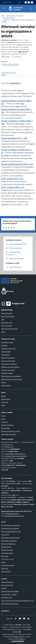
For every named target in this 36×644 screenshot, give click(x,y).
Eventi (3, 416)
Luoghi (3, 419)
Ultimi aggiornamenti (8, 565)
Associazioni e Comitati (8, 434)
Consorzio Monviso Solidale (10, 591)
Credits (3, 562)
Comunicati (5, 402)
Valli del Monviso (7, 597)
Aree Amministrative (8, 316)
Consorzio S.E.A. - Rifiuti (9, 594)
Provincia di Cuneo (7, 585)
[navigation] (4, 8)
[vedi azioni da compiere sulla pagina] (16, 57)
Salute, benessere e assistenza (11, 376)
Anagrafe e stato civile (8, 348)
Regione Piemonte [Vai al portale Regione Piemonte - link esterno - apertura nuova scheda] (7, 2)
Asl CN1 (4, 588)
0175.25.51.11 (8, 444)
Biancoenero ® (19, 637)
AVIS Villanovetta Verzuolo (10, 604)
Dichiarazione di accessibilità (10, 528)
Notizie (3, 396)
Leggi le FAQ (5, 535)
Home (3, 16)
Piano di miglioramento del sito (11, 531)
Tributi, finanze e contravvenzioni (12, 379)
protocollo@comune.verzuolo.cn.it (16, 456)
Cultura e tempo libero (8, 361)
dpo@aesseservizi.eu (12, 514)
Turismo (4, 382)
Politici (3, 332)
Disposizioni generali (9, 18)
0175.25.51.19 (9, 447)
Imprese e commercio (8, 370)
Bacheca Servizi (6, 547)
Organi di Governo (7, 313)
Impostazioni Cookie (7, 559)
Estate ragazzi (6, 399)
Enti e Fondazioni (7, 326)
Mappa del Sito (6, 571)
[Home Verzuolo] (17, 9)
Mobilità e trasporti (7, 373)
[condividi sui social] (6, 57)
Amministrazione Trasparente (15, 16)
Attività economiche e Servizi (10, 431)
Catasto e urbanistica (8, 358)
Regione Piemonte (7, 582)
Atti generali (7, 20)
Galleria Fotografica (7, 425)
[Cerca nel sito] (31, 9)
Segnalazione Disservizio (9, 541)
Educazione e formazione (9, 364)
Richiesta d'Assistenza (8, 544)
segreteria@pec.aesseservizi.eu (14, 516)
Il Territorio (4, 422)
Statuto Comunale (7, 550)
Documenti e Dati (7, 322)
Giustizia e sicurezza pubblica (10, 367)
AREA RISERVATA (17, 641)
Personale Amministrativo (9, 329)
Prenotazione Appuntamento (10, 538)
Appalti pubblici (6, 352)
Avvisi (3, 405)
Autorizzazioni (6, 355)
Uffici (3, 319)
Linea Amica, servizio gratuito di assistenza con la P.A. (18, 601)
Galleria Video (5, 428)
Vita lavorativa (6, 385)
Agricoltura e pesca (7, 342)
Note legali (5, 556)
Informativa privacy (7, 553)
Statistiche (5, 568)
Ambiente (4, 345)
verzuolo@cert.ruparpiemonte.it (15, 454)
